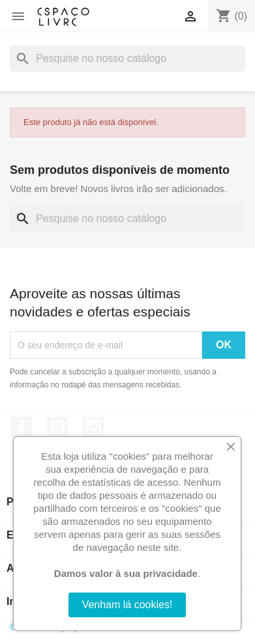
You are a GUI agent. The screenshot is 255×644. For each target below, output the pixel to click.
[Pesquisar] (127, 59)
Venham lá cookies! (127, 605)
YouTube (57, 427)
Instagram (93, 427)
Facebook (22, 427)
